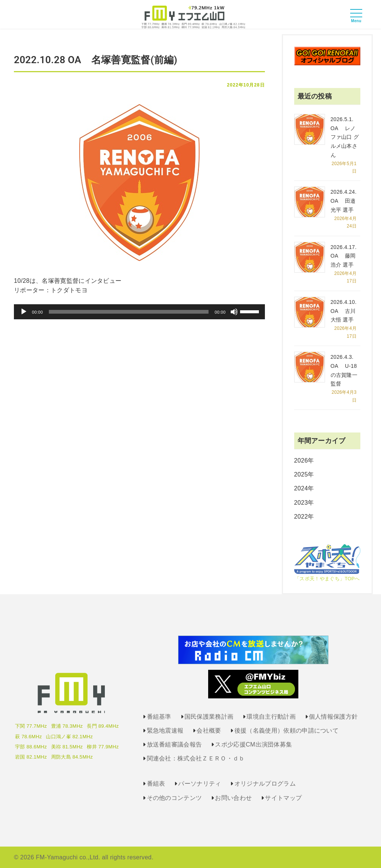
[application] (139, 312)
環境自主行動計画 (271, 717)
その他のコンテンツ (175, 798)
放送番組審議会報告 (175, 744)
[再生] (24, 312)
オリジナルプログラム (265, 784)
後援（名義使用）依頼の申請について (287, 731)
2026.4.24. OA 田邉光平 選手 (344, 201)
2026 (301, 461)
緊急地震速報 (165, 731)
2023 (301, 503)
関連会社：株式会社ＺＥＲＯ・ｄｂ (196, 758)
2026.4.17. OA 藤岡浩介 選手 (344, 256)
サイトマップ (283, 798)
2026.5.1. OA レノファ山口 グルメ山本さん (345, 137)
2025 (301, 474)
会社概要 (209, 731)
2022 (301, 517)
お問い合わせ (233, 798)
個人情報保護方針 (333, 717)
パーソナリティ (200, 784)
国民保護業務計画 (209, 717)
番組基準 (159, 717)
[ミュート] (234, 312)
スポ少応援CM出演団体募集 (253, 744)
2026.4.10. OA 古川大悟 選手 (344, 311)
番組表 (156, 784)
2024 (301, 488)
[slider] (129, 312)
